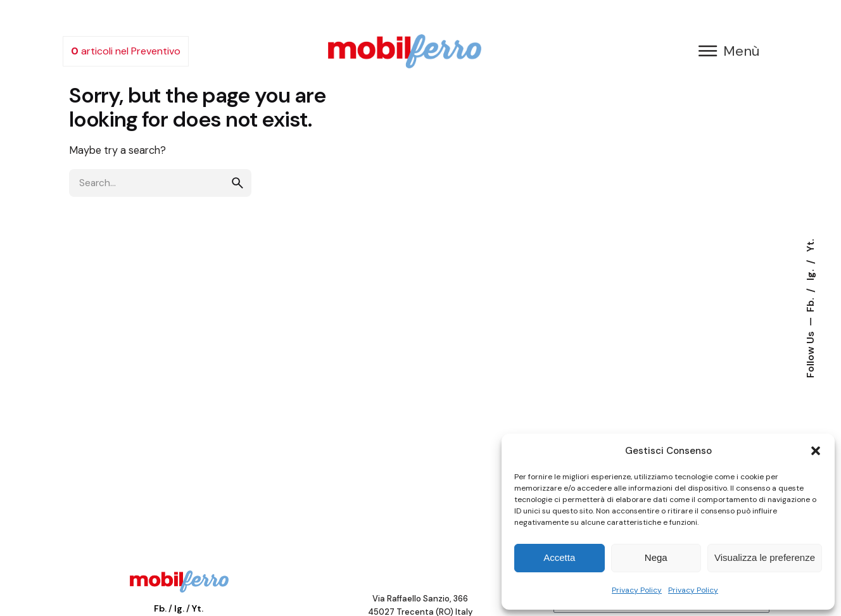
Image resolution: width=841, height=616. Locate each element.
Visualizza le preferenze (765, 557)
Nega (656, 557)
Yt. (811, 245)
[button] (816, 451)
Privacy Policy (637, 590)
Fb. (811, 304)
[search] (237, 183)
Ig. (811, 273)
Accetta (559, 557)
